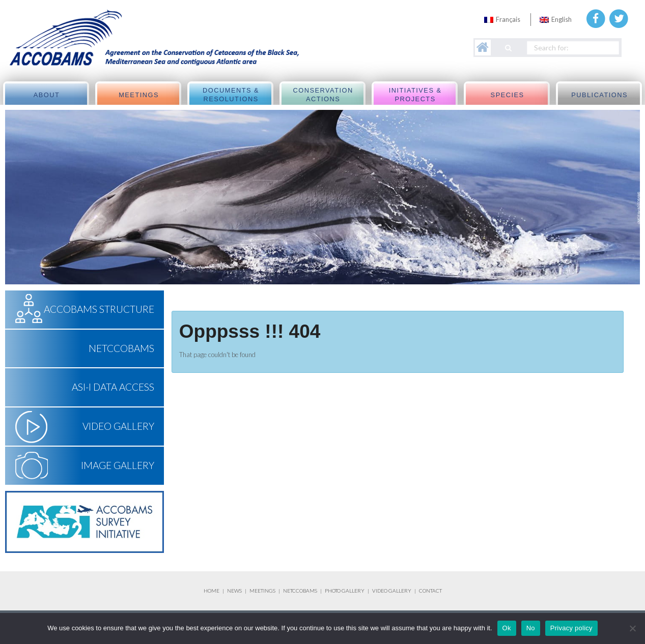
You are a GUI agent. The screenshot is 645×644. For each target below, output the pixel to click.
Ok (507, 628)
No (531, 628)
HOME (212, 591)
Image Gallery (118, 465)
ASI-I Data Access (113, 387)
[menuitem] (502, 20)
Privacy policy (571, 628)
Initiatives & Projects (415, 95)
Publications (599, 95)
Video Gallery (118, 426)
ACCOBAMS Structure (99, 309)
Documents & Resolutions (231, 95)
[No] (632, 628)
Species (508, 95)
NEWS (235, 591)
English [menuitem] (562, 19)
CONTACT (430, 591)
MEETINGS (262, 591)
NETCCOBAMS (121, 348)
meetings (139, 95)
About (47, 95)
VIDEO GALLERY (392, 591)
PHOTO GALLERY (345, 591)
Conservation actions (323, 95)
